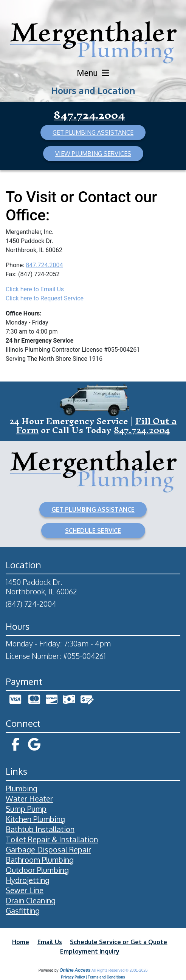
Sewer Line (25, 890)
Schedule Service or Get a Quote (119, 942)
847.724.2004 (89, 115)
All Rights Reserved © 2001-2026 (120, 970)
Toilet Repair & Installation (52, 839)
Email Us (50, 942)
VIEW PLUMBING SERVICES (93, 154)
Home (21, 942)
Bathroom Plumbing (40, 860)
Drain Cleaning (31, 900)
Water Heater (29, 798)
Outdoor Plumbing (37, 870)
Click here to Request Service (45, 298)
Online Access (75, 970)
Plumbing (22, 788)
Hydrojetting (28, 880)
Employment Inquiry (90, 951)
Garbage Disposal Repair (48, 849)
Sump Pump (26, 809)
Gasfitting (23, 911)
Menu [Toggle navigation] (93, 73)
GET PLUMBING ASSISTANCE (93, 132)
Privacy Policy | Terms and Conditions (93, 977)
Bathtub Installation (40, 829)
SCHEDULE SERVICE (93, 531)
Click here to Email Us (35, 289)
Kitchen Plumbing (35, 819)
